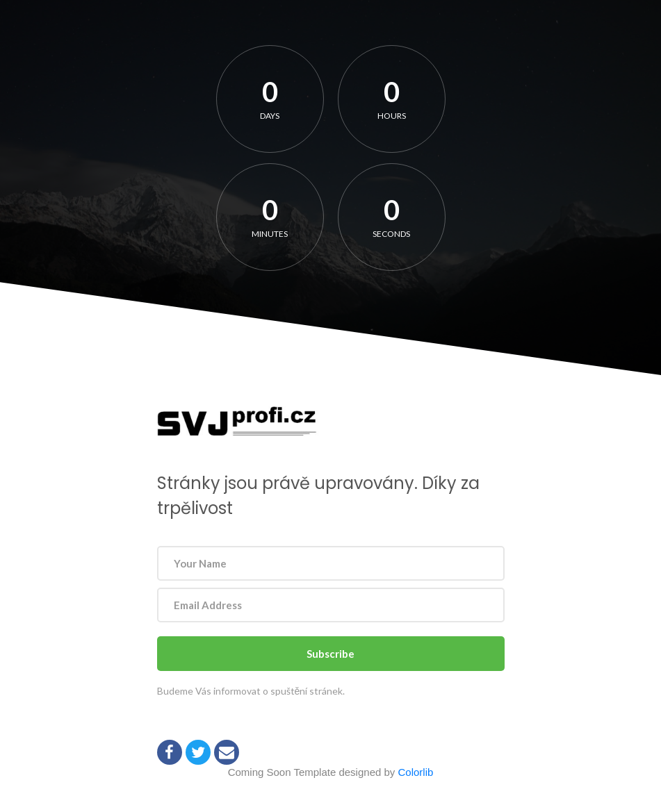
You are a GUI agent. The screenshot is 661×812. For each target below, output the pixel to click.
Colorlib (416, 772)
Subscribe (330, 654)
